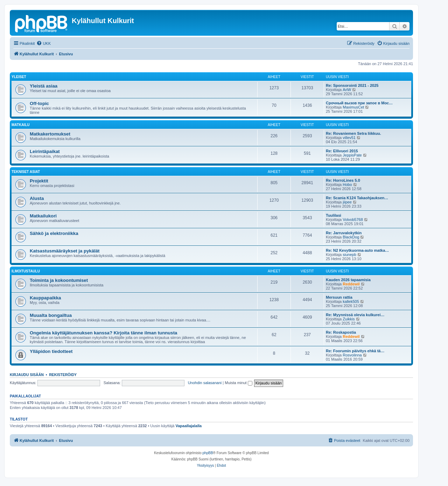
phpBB (208, 453)
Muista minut (238, 383)
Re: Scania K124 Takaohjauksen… (357, 198)
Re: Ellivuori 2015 (342, 151)
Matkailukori (43, 216)
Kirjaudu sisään (27, 375)
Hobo (347, 185)
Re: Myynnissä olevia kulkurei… (355, 315)
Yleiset (19, 77)
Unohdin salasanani (205, 383)
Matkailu (20, 125)
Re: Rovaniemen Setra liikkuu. (353, 133)
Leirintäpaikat (45, 151)
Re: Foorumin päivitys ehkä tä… (355, 351)
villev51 (349, 138)
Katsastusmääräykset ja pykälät (65, 251)
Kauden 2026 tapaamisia (348, 280)
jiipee (347, 202)
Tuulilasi (334, 215)
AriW (347, 90)
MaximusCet (353, 107)
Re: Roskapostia (341, 332)
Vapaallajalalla (189, 426)
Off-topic (39, 103)
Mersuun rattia (339, 297)
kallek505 (351, 301)
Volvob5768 (353, 220)
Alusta (37, 198)
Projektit (39, 181)
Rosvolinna (352, 355)
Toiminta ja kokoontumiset (59, 280)
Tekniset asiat (26, 172)
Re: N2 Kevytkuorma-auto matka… (357, 250)
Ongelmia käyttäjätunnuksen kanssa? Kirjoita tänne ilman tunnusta (103, 333)
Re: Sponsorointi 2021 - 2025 (352, 85)
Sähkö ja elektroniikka (54, 233)
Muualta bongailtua (51, 315)
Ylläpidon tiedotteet (51, 351)
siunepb (349, 255)
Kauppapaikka (45, 298)
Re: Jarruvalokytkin (344, 233)
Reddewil (351, 284)
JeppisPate (352, 155)
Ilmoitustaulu (26, 271)
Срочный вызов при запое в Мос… (359, 103)
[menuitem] (44, 43)
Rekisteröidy (63, 375)
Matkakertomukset (50, 134)
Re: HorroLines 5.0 (343, 180)
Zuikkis (349, 319)
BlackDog (351, 237)
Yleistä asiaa (44, 86)
